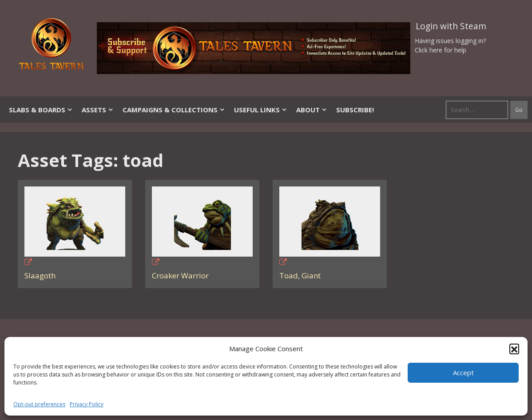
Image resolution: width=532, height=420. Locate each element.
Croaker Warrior (180, 275)
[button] (514, 349)
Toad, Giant (300, 275)
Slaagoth (40, 275)
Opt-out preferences (39, 404)
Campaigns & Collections (174, 110)
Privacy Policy (87, 404)
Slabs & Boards (41, 110)
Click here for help (441, 50)
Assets (98, 110)
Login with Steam (451, 26)
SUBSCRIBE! (355, 110)
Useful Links (261, 110)
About (312, 110)
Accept (463, 372)
